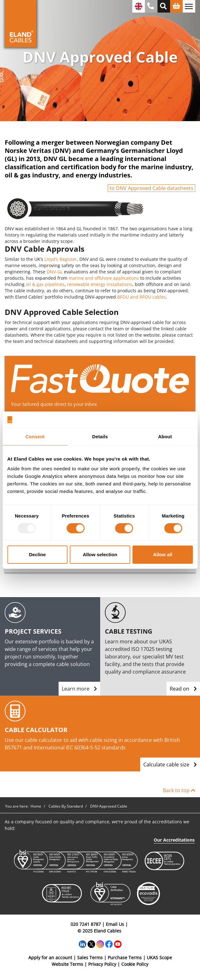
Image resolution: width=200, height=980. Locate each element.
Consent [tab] (35, 437)
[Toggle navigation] (189, 6)
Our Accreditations (174, 840)
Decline (37, 554)
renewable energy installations (100, 284)
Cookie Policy (135, 964)
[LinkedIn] (83, 944)
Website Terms (67, 964)
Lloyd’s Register (61, 259)
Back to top (179, 790)
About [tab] (165, 437)
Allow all (163, 554)
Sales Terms (90, 958)
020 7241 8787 (86, 924)
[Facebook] (109, 944)
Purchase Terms (125, 958)
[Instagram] (100, 944)
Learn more (79, 689)
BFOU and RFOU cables (142, 297)
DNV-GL (55, 272)
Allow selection (100, 554)
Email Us (115, 924)
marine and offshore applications (104, 278)
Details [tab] (100, 437)
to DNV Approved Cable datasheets (151, 188)
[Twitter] (91, 944)
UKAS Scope (159, 958)
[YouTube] (118, 944)
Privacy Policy (102, 964)
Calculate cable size (170, 764)
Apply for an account (50, 958)
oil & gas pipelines (45, 284)
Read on (183, 689)
